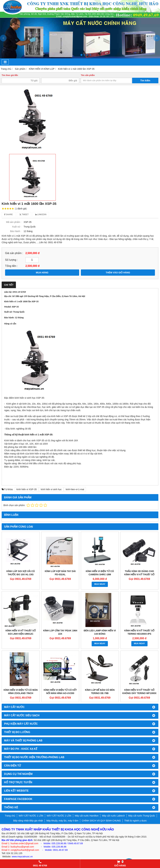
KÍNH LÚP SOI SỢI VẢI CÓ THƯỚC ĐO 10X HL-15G (21, 573)
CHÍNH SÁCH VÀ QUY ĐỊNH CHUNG (101, 821)
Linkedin (41, 214)
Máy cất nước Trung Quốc (142, 816)
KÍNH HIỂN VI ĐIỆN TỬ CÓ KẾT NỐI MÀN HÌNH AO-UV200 (60, 692)
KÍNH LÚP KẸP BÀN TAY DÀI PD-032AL (60, 573)
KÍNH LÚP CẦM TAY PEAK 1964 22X (60, 632)
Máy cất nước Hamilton (87, 816)
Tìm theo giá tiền (10, 75)
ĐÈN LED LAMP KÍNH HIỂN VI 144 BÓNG (100, 632)
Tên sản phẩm (88, 75)
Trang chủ (10, 816)
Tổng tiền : (11, 266)
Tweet (24, 214)
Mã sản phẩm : (14, 222)
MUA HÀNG (42, 273)
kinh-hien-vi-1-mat (75, 489)
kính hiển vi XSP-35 (27, 489)
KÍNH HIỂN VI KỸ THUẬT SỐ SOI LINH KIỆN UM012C (21, 632)
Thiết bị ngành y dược (135, 821)
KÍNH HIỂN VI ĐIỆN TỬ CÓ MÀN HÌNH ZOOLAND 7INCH (21, 692)
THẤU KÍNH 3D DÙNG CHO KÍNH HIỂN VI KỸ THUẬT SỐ (139, 573)
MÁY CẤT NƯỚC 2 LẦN (59, 816)
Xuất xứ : (17, 227)
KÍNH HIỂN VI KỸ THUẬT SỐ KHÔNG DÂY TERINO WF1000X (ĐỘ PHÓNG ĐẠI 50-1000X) (139, 693)
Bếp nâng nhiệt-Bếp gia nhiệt (28, 821)
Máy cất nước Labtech (113, 816)
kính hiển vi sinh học (51, 489)
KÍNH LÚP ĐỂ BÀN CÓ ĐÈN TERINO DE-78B (100, 692)
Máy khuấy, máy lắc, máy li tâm (62, 821)
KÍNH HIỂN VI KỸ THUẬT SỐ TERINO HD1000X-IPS (139, 632)
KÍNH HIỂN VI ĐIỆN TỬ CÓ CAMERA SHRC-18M (100, 573)
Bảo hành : (16, 231)
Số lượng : (11, 260)
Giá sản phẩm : (14, 253)
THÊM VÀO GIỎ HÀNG (118, 273)
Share (9, 214)
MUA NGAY (100, 584)
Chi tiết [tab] (9, 285)
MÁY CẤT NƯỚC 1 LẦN (31, 816)
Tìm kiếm (145, 81)
